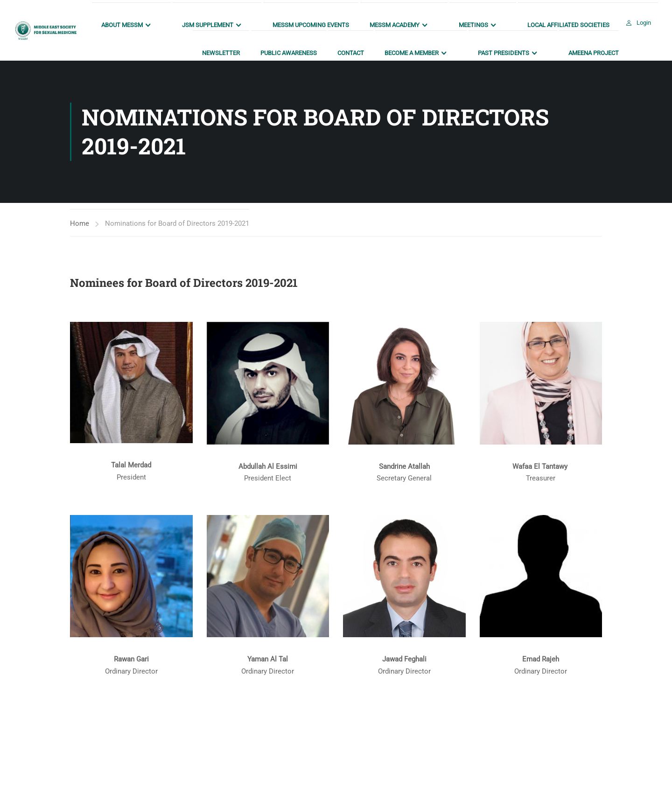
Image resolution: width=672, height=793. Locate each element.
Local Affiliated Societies (568, 25)
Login (644, 23)
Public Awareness (289, 53)
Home (80, 223)
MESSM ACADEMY (395, 25)
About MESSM (122, 25)
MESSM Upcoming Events (311, 25)
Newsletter (221, 53)
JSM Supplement (208, 25)
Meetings (473, 25)
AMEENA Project (594, 53)
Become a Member (412, 53)
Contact (351, 53)
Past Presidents (504, 53)
